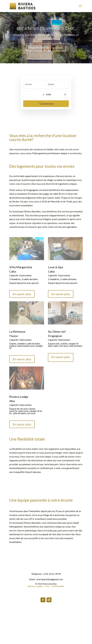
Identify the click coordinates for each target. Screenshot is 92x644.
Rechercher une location (46, 50)
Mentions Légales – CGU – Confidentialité (46, 586)
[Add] (65, 94)
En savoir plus (22, 294)
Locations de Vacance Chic (46, 31)
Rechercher (46, 104)
